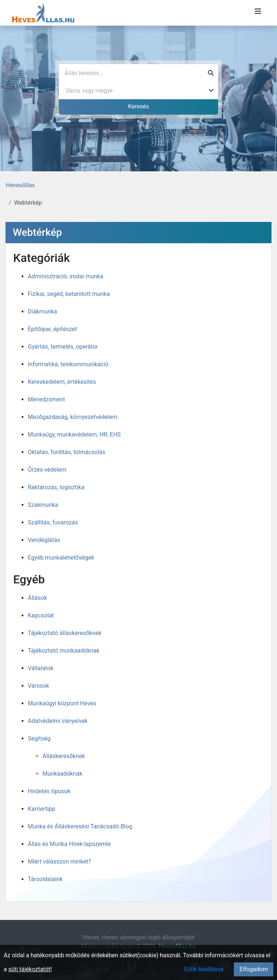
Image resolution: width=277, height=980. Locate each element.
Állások (37, 598)
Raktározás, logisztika (56, 487)
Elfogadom (254, 969)
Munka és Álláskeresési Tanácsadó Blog (80, 826)
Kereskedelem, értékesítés (62, 382)
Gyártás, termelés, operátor (63, 347)
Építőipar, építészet (52, 329)
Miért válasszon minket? (59, 862)
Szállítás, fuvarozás (53, 522)
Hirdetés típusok (49, 791)
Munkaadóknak (62, 774)
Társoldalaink (45, 879)
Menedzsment (46, 399)
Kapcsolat (41, 615)
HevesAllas (20, 185)
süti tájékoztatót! (30, 969)
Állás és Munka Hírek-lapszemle (69, 844)
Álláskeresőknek (64, 756)
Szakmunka (43, 505)
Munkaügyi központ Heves (62, 703)
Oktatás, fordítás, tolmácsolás (67, 452)
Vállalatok (41, 668)
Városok (38, 686)
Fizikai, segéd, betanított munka (69, 294)
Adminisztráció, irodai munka (65, 276)
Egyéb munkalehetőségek (61, 558)
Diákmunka (42, 311)
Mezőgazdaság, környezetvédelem (73, 417)
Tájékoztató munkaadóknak (64, 651)
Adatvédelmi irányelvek (58, 721)
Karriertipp (42, 809)
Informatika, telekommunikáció (68, 364)
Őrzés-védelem (47, 470)
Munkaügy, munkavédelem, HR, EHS (74, 435)
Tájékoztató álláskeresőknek (65, 633)
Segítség (39, 738)
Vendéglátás (44, 540)
